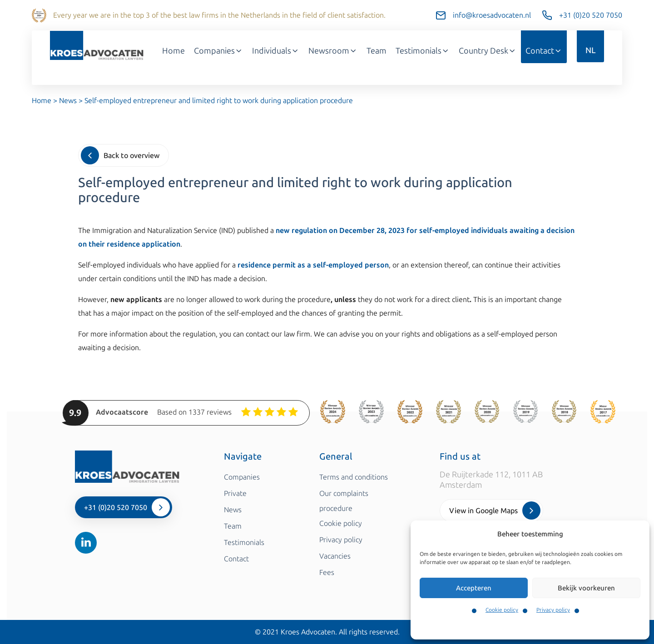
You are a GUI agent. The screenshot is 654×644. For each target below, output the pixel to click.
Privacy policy (553, 610)
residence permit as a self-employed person (313, 265)
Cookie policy (502, 610)
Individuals (276, 51)
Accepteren (474, 588)
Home (173, 51)
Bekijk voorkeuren (586, 588)
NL (590, 50)
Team (377, 51)
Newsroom (333, 51)
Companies (218, 51)
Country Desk (488, 51)
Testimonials (423, 51)
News (68, 101)
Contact (544, 51)
